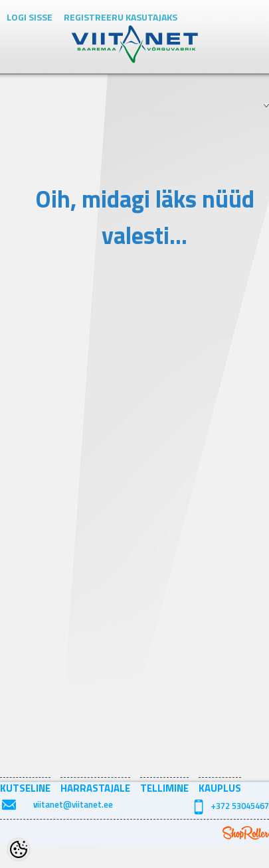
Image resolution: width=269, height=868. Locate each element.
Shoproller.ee (246, 833)
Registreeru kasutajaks (121, 17)
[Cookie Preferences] (19, 849)
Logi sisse (30, 17)
